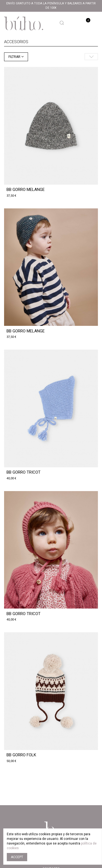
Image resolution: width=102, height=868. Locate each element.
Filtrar (15, 57)
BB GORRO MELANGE (26, 190)
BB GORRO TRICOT (24, 472)
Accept (17, 857)
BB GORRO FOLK (21, 755)
